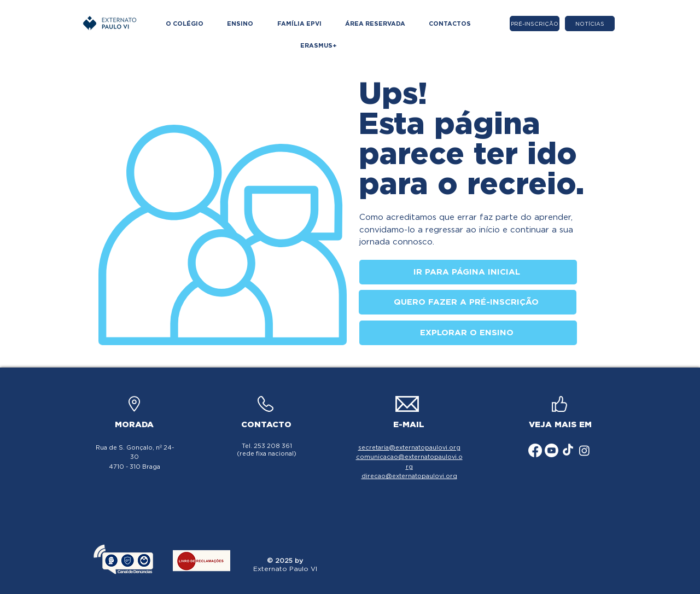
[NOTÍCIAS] (590, 24)
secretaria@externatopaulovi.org (409, 447)
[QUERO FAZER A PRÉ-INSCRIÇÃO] (468, 302)
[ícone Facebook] (535, 450)
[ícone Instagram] (584, 450)
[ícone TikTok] (568, 450)
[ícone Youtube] (552, 450)
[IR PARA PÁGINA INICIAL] (468, 272)
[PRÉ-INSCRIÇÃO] (535, 24)
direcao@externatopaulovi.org (409, 476)
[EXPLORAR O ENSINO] (468, 333)
